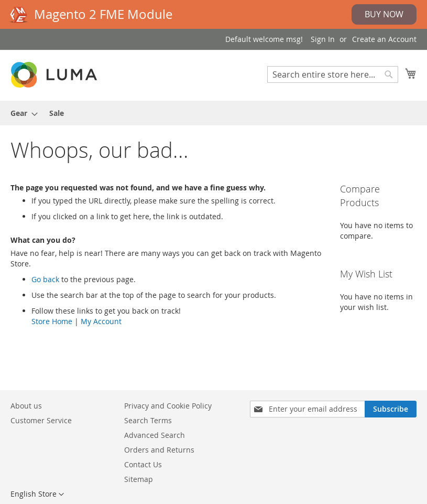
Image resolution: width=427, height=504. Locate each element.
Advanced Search (155, 435)
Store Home (52, 321)
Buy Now (384, 14)
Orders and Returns (159, 450)
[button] (37, 495)
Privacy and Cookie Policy (168, 406)
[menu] (213, 113)
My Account (101, 321)
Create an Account (384, 39)
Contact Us (143, 464)
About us (26, 406)
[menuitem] (21, 113)
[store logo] (55, 75)
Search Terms (148, 420)
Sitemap (139, 479)
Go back (45, 279)
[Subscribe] (391, 409)
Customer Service (41, 420)
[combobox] (333, 74)
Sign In (323, 39)
